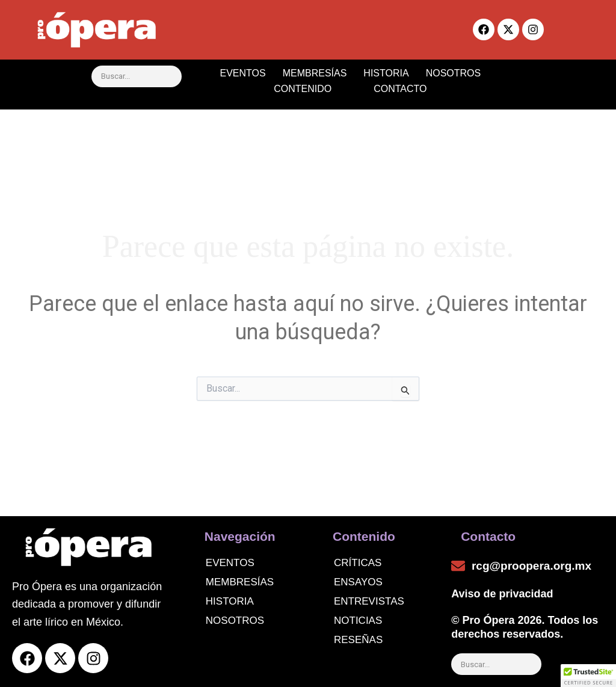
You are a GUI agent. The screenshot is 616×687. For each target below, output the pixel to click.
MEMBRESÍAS (315, 73)
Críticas (358, 563)
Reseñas (358, 640)
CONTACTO (400, 89)
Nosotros (235, 621)
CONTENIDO (313, 89)
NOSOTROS (454, 73)
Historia (230, 601)
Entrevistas (369, 601)
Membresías (240, 582)
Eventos (230, 563)
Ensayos (358, 582)
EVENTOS (242, 73)
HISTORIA (386, 73)
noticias (358, 621)
